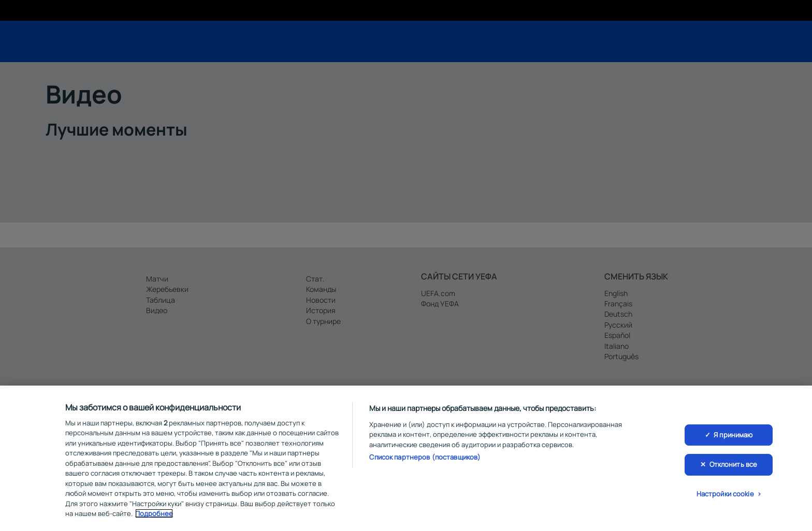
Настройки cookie (725, 497)
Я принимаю (733, 438)
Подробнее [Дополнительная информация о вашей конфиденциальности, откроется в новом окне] (154, 517)
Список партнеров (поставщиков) (425, 461)
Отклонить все (734, 467)
